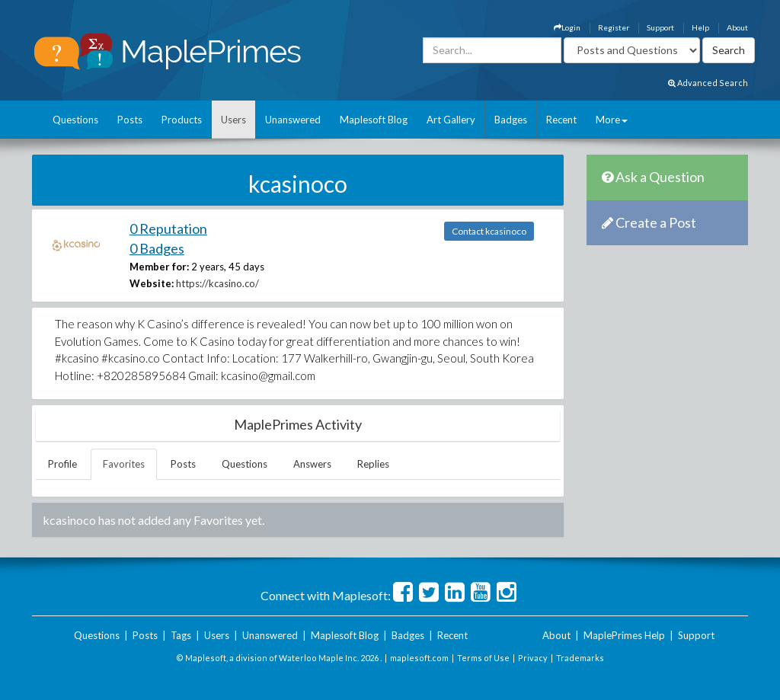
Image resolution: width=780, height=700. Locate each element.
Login (567, 27)
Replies (373, 464)
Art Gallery (451, 120)
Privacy (533, 658)
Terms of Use (483, 658)
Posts (130, 120)
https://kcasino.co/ (217, 283)
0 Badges (157, 248)
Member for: (159, 267)
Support (660, 27)
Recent (561, 120)
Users (233, 120)
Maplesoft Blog (374, 120)
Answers (312, 464)
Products (182, 120)
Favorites (124, 464)
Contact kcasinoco (489, 231)
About (737, 27)
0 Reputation (168, 229)
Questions (75, 120)
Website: (152, 283)
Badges (511, 120)
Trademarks (580, 658)
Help (700, 27)
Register (614, 27)
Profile (62, 464)
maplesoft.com (419, 658)
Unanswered (293, 120)
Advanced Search (708, 83)
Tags (181, 635)
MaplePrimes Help (624, 635)
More (612, 120)
